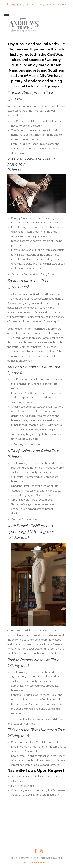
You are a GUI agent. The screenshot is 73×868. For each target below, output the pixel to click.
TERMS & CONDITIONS (37, 863)
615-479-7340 (18, 4)
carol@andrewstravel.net (49, 4)
